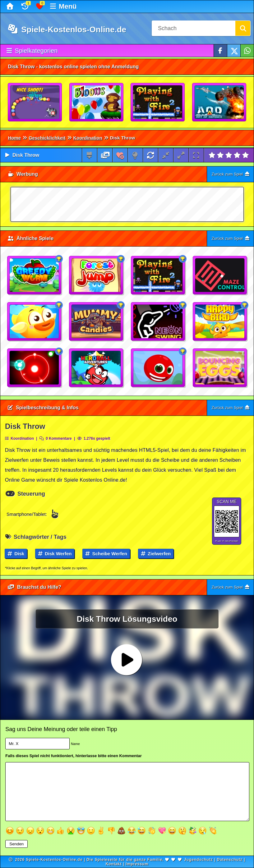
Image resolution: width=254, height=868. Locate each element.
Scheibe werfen (106, 554)
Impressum (137, 864)
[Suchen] (243, 28)
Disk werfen (55, 554)
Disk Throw (26, 155)
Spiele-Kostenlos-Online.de (67, 30)
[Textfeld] (127, 791)
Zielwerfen (156, 554)
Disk (16, 554)
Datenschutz (230, 860)
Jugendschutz (199, 860)
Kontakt (114, 864)
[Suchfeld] (193, 28)
